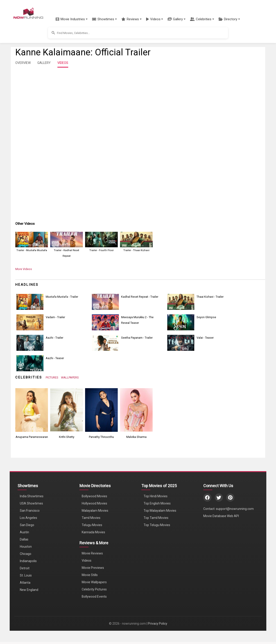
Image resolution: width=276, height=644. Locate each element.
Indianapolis (28, 561)
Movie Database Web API (221, 516)
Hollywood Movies (94, 503)
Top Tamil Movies (156, 518)
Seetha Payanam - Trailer (137, 338)
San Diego (27, 525)
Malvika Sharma (136, 437)
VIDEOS (63, 63)
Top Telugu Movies (157, 525)
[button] (72, 19)
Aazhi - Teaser (55, 358)
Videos (87, 561)
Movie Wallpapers (94, 582)
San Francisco (30, 511)
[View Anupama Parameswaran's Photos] (32, 410)
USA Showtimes (31, 503)
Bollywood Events (94, 597)
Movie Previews (93, 568)
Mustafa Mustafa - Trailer (62, 297)
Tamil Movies (91, 518)
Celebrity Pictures (94, 589)
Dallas (24, 539)
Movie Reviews (92, 553)
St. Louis (26, 575)
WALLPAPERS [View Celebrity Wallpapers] (70, 377)
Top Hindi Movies (156, 496)
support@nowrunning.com (235, 509)
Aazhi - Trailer (54, 338)
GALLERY (44, 63)
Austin (24, 532)
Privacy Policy (158, 624)
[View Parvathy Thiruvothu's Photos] (101, 410)
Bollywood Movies (94, 496)
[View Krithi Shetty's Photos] (67, 410)
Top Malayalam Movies (160, 511)
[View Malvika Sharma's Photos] (136, 410)
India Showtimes (32, 496)
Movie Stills (90, 575)
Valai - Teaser (205, 338)
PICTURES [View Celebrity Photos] (52, 377)
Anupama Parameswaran (32, 437)
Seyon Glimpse (206, 317)
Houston (26, 547)
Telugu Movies (92, 525)
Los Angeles (28, 518)
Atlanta (25, 583)
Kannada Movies (93, 532)
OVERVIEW (23, 63)
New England (29, 590)
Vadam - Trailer (55, 317)
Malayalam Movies (95, 511)
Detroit (25, 568)
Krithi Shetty (67, 437)
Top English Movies (157, 503)
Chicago (26, 554)
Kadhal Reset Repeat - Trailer (140, 297)
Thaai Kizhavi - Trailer (210, 297)
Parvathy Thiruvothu (101, 437)
